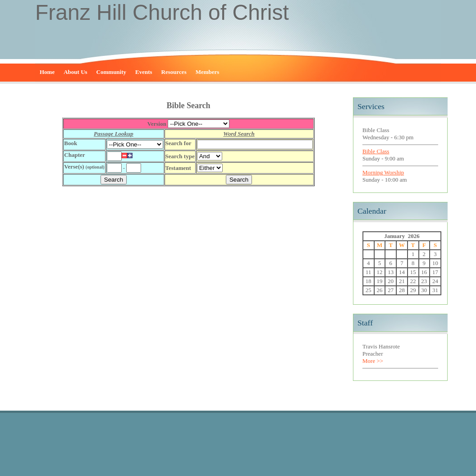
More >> (373, 361)
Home (47, 72)
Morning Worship (383, 172)
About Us (75, 72)
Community (111, 72)
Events (144, 72)
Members (208, 72)
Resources (174, 72)
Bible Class (376, 151)
